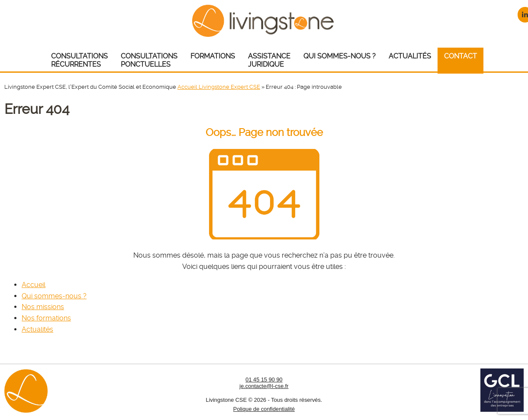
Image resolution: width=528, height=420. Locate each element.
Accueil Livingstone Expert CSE (219, 87)
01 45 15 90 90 (264, 380)
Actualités (37, 329)
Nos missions (43, 307)
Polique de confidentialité (264, 409)
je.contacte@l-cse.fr (264, 386)
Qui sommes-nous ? (54, 296)
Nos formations (46, 318)
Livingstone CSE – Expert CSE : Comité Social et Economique (264, 21)
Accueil (34, 285)
